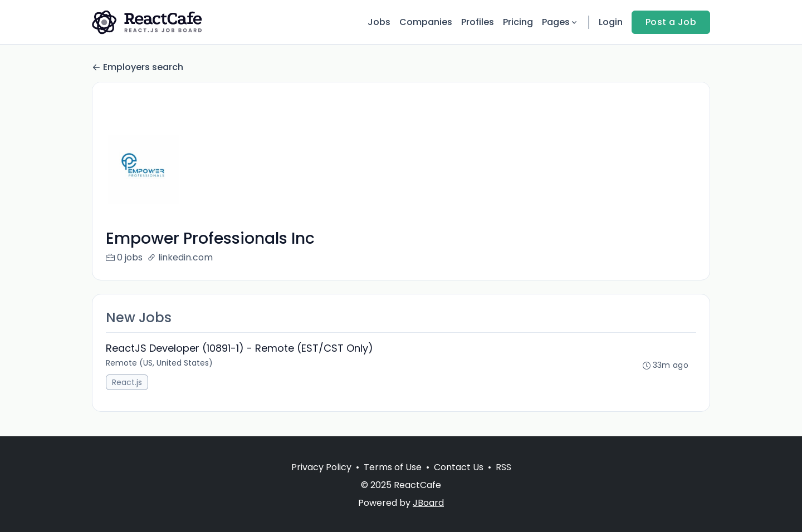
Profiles (478, 22)
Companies (426, 22)
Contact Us (459, 467)
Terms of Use (393, 467)
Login (611, 22)
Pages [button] (560, 22)
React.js (127, 382)
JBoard (428, 503)
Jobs (379, 22)
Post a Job (671, 22)
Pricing (518, 22)
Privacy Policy (321, 467)
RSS (503, 467)
